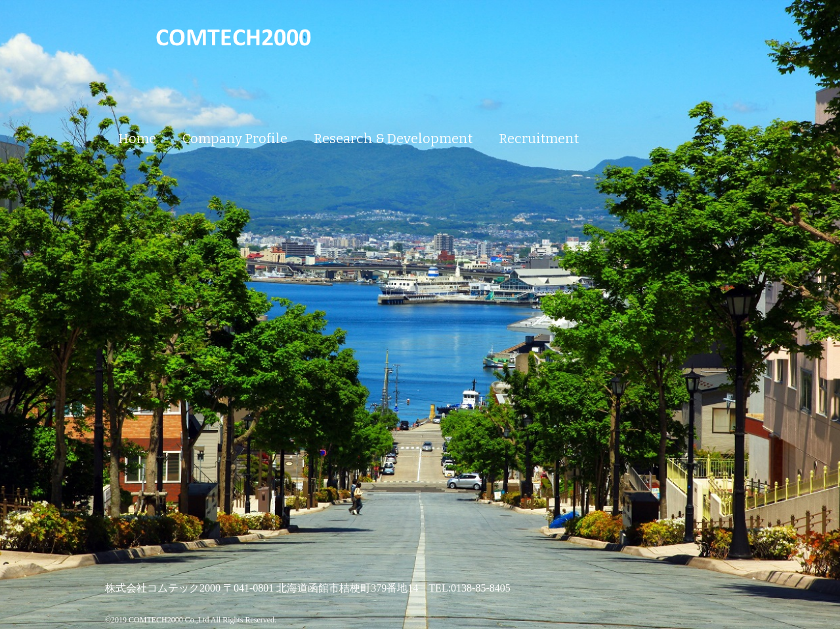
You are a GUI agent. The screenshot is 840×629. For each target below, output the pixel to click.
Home (137, 139)
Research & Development (393, 139)
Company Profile (235, 139)
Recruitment (539, 139)
